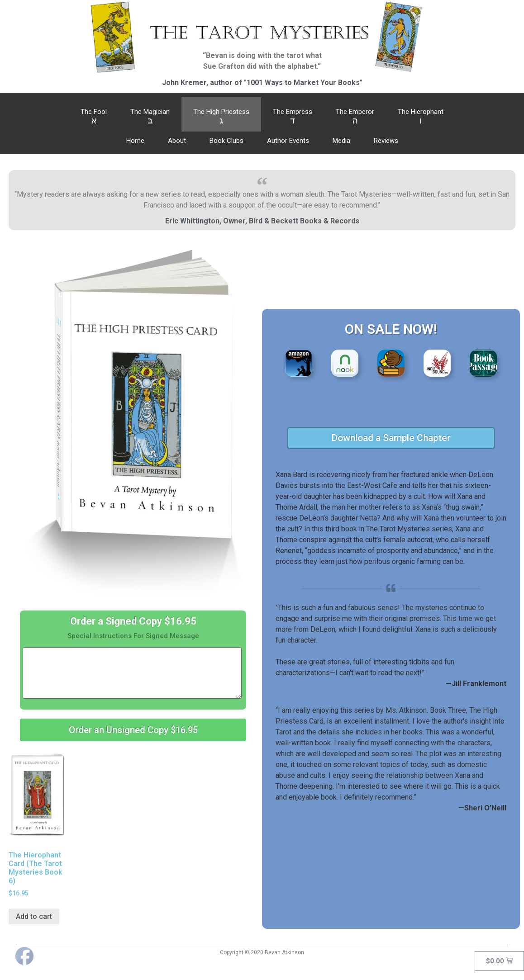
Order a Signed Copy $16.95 (133, 621)
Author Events (288, 141)
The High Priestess (221, 117)
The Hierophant (421, 117)
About (177, 141)
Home (135, 141)
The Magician (150, 117)
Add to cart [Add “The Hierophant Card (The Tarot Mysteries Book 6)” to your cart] (34, 916)
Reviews (386, 141)
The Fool (94, 117)
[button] (133, 730)
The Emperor (355, 117)
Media (341, 141)
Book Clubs (226, 141)
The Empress (293, 117)
